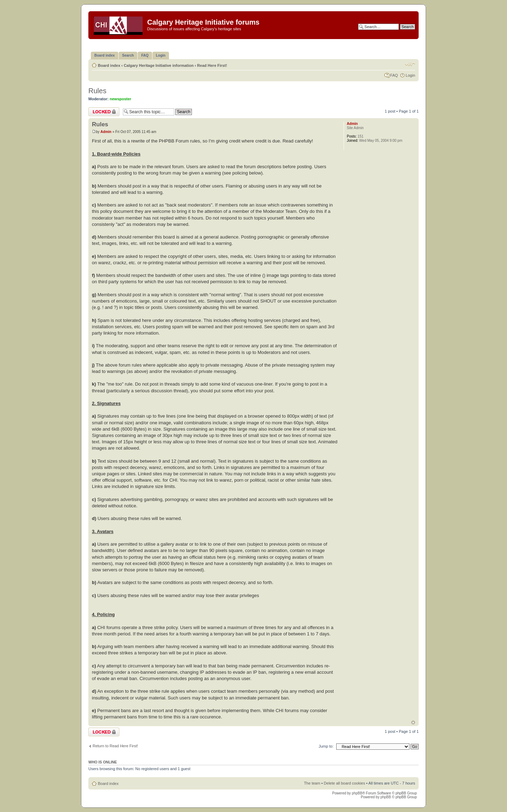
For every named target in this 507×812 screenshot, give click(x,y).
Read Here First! (212, 65)
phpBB (357, 793)
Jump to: (326, 746)
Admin (106, 132)
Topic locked (104, 112)
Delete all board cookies (345, 783)
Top (413, 722)
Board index (109, 65)
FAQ (394, 75)
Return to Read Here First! (115, 746)
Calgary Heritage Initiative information (159, 65)
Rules (97, 91)
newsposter (121, 99)
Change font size (410, 64)
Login (410, 75)
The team (312, 783)
